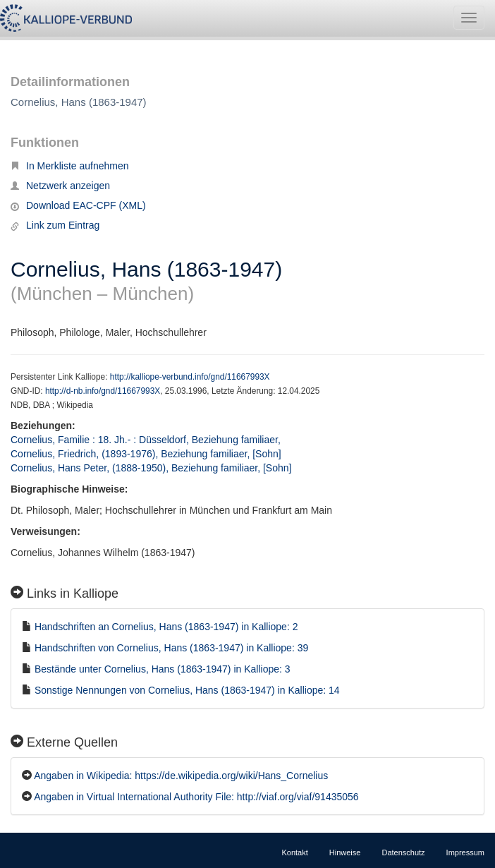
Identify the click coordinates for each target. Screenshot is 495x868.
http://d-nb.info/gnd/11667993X (103, 391)
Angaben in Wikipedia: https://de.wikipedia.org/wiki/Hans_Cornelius (181, 776)
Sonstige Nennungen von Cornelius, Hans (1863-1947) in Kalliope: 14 (187, 690)
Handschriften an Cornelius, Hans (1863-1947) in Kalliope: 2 (166, 627)
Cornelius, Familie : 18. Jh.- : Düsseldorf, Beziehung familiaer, (147, 440)
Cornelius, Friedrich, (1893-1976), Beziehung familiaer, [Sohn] (146, 454)
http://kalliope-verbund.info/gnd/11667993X (190, 377)
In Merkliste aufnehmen (70, 166)
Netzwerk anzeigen (60, 186)
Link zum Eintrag (55, 225)
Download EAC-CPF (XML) (78, 205)
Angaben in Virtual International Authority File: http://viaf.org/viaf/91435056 (196, 797)
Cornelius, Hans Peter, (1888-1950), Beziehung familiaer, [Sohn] (151, 468)
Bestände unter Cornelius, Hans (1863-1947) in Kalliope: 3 (163, 669)
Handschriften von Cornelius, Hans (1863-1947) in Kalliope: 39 (171, 648)
